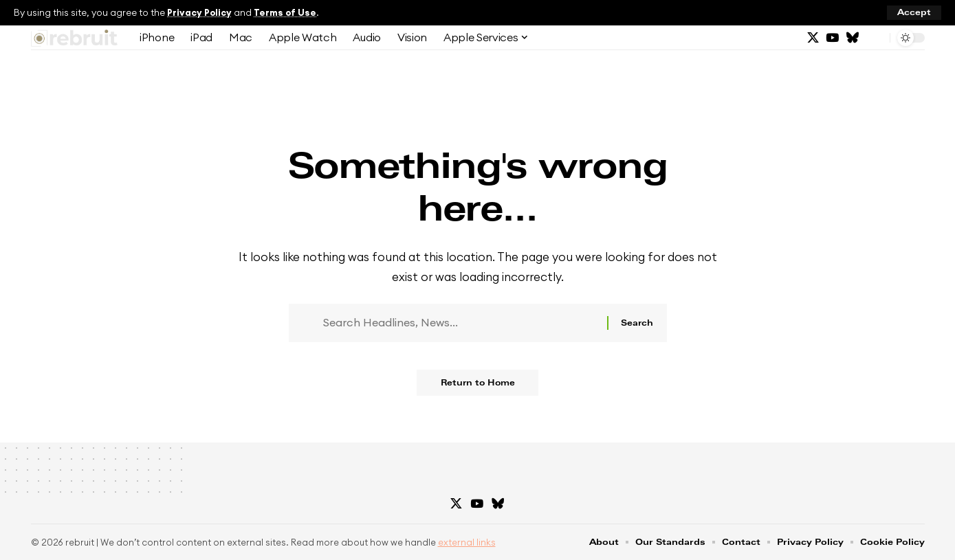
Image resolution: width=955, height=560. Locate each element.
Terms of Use (287, 12)
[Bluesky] (852, 38)
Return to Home (478, 388)
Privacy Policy (200, 12)
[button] (914, 13)
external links (467, 543)
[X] (813, 38)
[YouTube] (832, 38)
